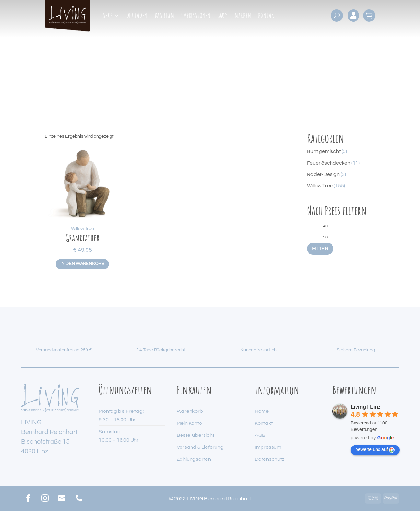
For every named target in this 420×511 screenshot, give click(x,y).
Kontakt (267, 17)
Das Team (164, 17)
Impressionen (196, 17)
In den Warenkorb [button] (82, 264)
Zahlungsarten (194, 459)
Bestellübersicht (195, 435)
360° (223, 17)
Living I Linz (366, 407)
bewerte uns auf (375, 450)
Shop (108, 17)
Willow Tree (82, 229)
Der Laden (137, 17)
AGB (260, 435)
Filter (320, 249)
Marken (243, 17)
